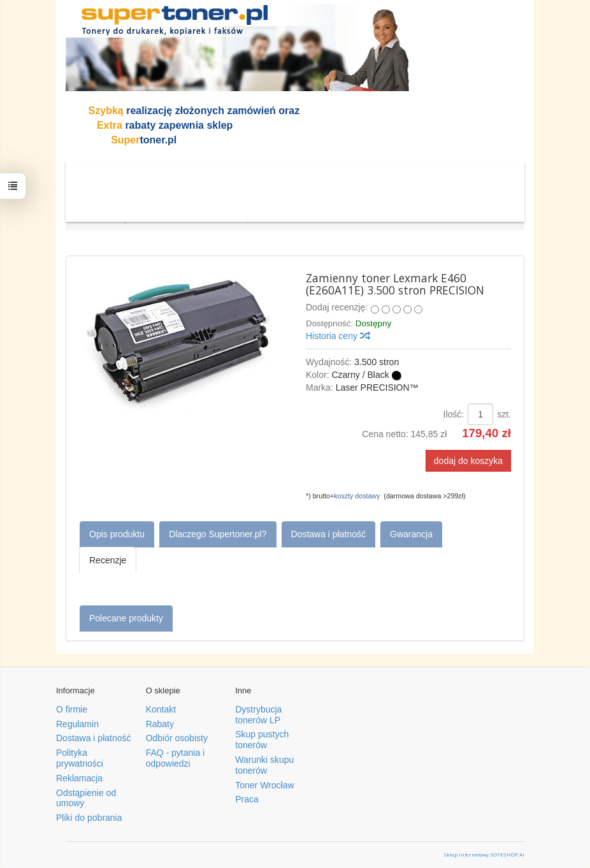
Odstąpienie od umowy (86, 798)
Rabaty (160, 724)
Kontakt (161, 709)
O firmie (72, 709)
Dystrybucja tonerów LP (258, 715)
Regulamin (77, 724)
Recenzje (108, 560)
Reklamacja (79, 778)
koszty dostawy (357, 496)
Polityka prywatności (80, 758)
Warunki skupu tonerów (264, 765)
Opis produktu (117, 534)
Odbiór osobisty (177, 738)
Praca (247, 799)
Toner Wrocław (264, 785)
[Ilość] (480, 414)
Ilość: (454, 414)
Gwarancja (411, 534)
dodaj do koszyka (468, 461)
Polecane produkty (126, 618)
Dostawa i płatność (329, 534)
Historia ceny (337, 336)
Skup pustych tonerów (262, 740)
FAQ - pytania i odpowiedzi (176, 758)
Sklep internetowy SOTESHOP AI (484, 854)
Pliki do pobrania (89, 818)
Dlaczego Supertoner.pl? (218, 534)
